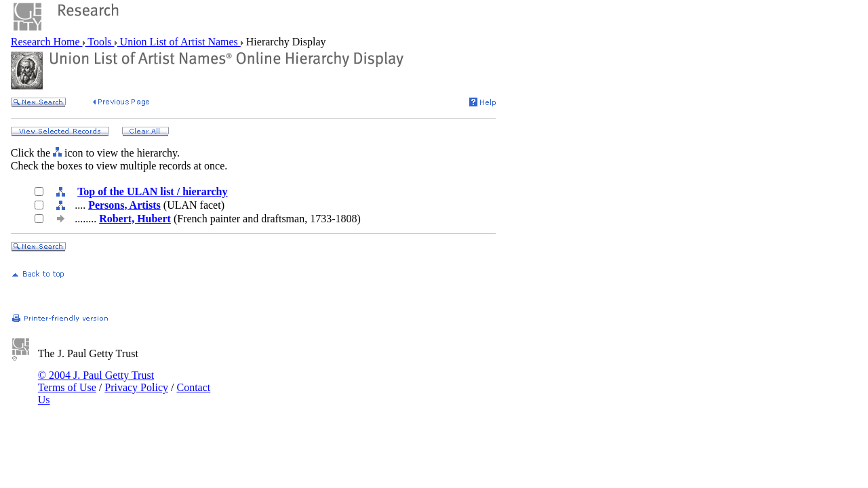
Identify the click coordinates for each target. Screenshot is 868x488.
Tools (100, 42)
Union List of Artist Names (179, 42)
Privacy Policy (136, 387)
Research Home (47, 42)
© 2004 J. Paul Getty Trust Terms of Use (96, 381)
